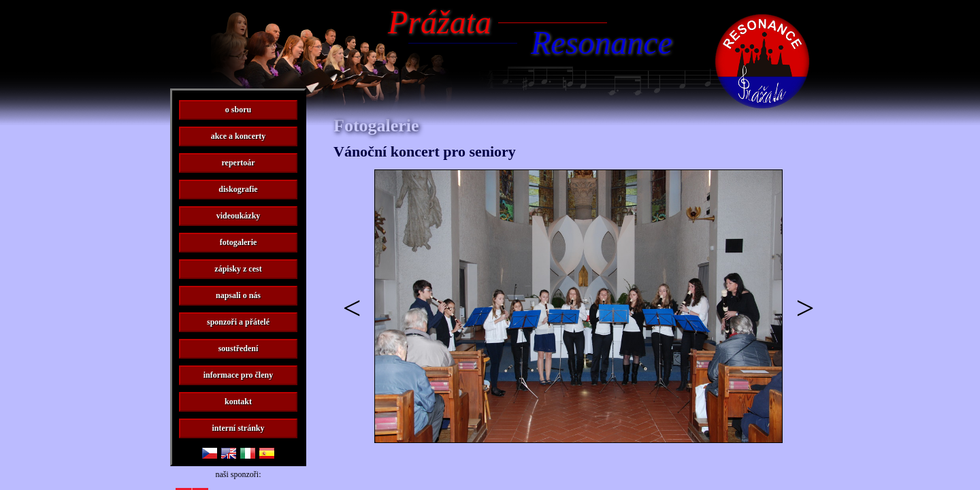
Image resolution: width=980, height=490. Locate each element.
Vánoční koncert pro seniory (425, 151)
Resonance (602, 43)
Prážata (440, 22)
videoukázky (239, 216)
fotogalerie (239, 242)
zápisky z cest (238, 269)
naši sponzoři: (239, 474)
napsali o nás (238, 295)
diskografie (238, 189)
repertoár (238, 163)
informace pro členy (238, 375)
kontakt (238, 402)
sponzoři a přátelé (238, 322)
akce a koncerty (239, 136)
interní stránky (238, 428)
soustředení (239, 348)
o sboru (238, 110)
